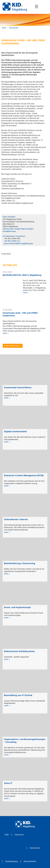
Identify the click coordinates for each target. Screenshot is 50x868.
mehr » (26, 293)
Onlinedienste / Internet (16, 520)
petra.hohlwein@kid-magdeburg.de (18, 243)
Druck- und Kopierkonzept (17, 607)
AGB (7, 835)
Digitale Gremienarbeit (15, 432)
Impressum (19, 835)
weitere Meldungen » (13, 346)
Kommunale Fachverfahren (18, 388)
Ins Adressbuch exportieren (14, 236)
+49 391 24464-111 (12, 241)
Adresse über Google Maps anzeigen (18, 229)
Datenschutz (35, 848)
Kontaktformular (9, 231)
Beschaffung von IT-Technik (18, 695)
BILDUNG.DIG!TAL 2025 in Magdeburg (22, 275)
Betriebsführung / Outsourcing (20, 564)
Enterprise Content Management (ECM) (24, 476)
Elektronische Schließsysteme (19, 651)
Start (4, 28)
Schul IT (8, 783)
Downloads (14, 28)
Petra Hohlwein (9, 217)
